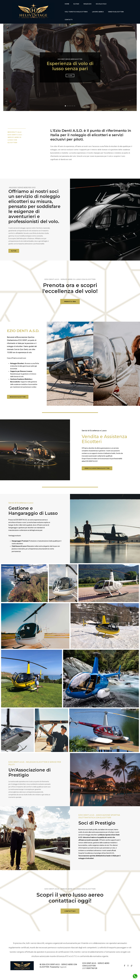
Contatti (69, 20)
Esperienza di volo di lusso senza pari (70, 66)
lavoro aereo (98, 12)
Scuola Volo (101, 4)
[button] (65, 106)
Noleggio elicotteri (18, 397)
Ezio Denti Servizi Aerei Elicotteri (70, 59)
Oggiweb (63, 967)
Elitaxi (76, 4)
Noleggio (87, 4)
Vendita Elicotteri (116, 12)
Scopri (70, 75)
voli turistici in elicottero (76, 12)
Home (67, 4)
